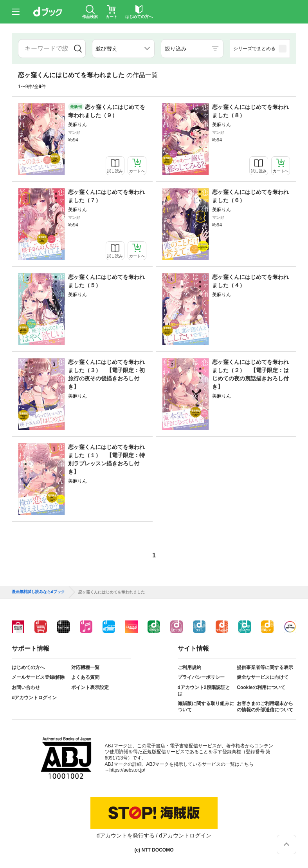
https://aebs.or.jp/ (127, 770)
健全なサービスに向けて (263, 677)
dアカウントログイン (34, 698)
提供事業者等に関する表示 (265, 667)
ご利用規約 (189, 667)
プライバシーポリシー (201, 677)
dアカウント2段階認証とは (204, 691)
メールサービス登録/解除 (38, 677)
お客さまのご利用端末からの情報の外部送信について (265, 707)
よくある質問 (85, 677)
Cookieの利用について (261, 687)
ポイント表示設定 (90, 687)
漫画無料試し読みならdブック (38, 592)
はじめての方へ (28, 667)
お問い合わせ (26, 687)
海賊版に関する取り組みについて (206, 707)
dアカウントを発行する (126, 835)
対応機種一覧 (85, 667)
